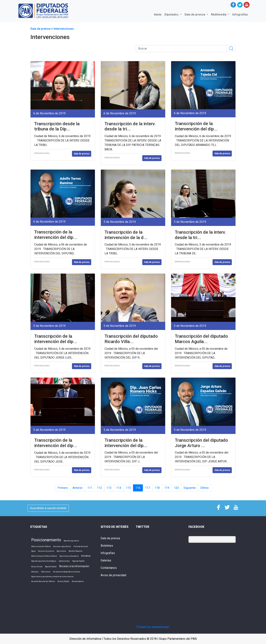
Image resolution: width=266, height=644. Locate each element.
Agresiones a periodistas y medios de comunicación (52, 576)
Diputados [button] (172, 15)
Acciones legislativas (62, 546)
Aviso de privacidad (113, 575)
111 (90, 488)
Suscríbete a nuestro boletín (48, 508)
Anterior (78, 488)
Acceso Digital (63, 581)
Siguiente (190, 488)
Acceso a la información (74, 566)
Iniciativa (86, 556)
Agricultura (61, 551)
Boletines (107, 546)
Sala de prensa (41, 29)
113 (109, 488)
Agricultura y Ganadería (69, 556)
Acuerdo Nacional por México (43, 581)
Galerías (106, 560)
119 (167, 488)
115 (128, 488)
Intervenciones (64, 29)
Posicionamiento (46, 540)
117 (148, 488)
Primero (63, 488)
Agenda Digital (51, 567)
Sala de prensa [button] (195, 15)
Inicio (159, 14)
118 (157, 488)
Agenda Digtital (78, 561)
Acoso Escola (37, 567)
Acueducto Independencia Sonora (67, 572)
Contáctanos (109, 568)
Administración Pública (41, 546)
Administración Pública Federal (44, 556)
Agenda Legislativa (71, 541)
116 (138, 488)
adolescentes (64, 561)
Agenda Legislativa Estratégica (44, 561)
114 (119, 488)
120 (176, 488)
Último (204, 488)
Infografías (240, 15)
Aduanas (35, 572)
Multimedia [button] (219, 15)
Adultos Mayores (76, 551)
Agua (33, 551)
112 (99, 488)
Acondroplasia (78, 581)
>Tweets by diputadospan (153, 627)
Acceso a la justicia (46, 551)
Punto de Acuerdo (81, 546)
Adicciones (46, 572)
